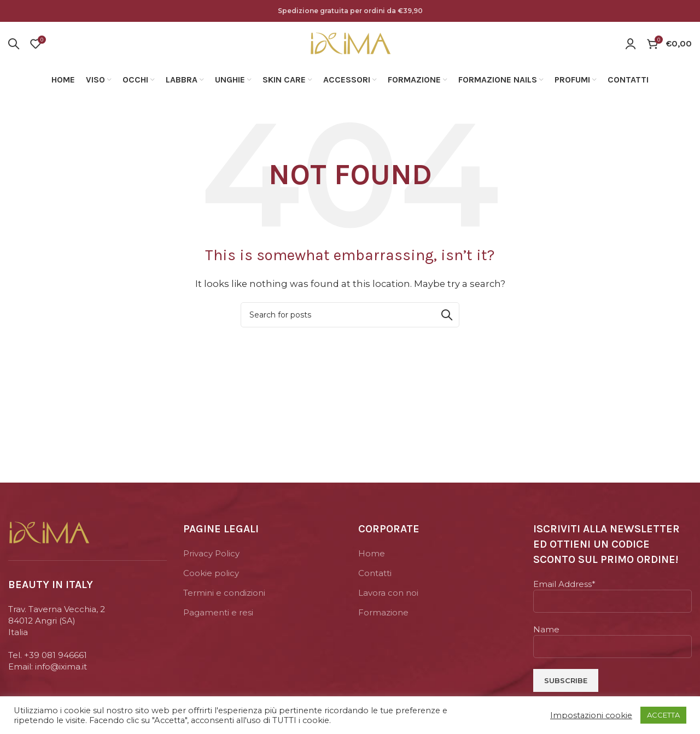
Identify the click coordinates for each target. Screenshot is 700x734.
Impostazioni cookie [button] (591, 715)
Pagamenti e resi (218, 616)
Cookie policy (211, 576)
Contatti (375, 576)
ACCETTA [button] (663, 715)
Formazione (383, 616)
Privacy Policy (211, 557)
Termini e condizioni (224, 596)
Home (372, 557)
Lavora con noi (388, 596)
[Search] (14, 45)
